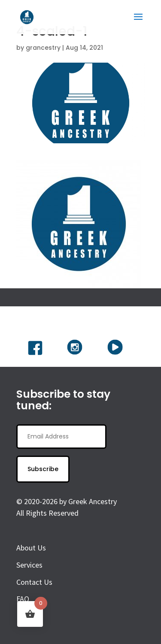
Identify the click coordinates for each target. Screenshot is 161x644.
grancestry (43, 48)
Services (29, 565)
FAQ (23, 599)
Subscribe (43, 469)
